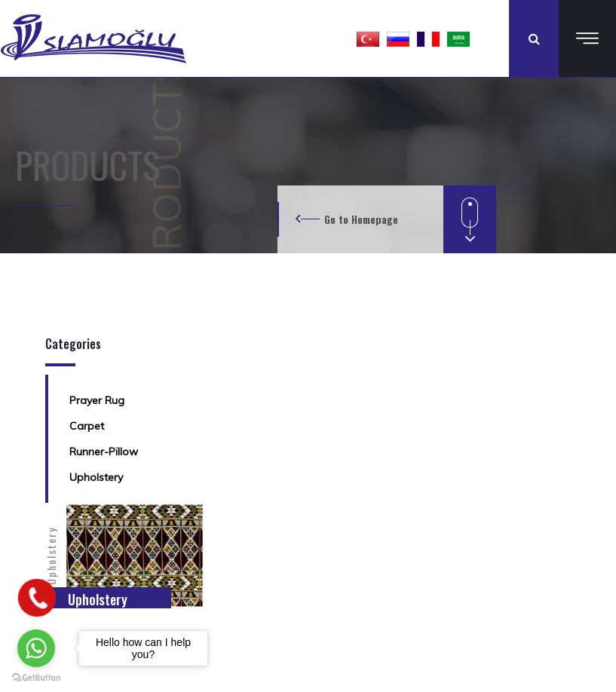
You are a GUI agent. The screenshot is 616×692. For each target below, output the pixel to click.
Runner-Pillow (104, 452)
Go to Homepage (361, 219)
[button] (368, 38)
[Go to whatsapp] (36, 648)
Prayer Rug (97, 400)
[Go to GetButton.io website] (36, 677)
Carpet (87, 426)
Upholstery (96, 477)
